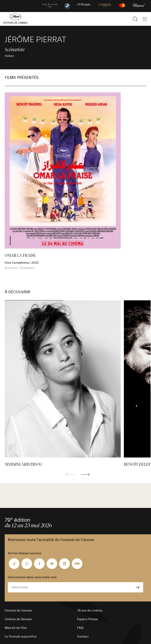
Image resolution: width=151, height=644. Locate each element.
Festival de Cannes (18, 611)
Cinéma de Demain (18, 619)
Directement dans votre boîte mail (32, 577)
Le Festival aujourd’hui (21, 637)
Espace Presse (87, 619)
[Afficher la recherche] (135, 19)
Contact (83, 637)
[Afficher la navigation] (145, 19)
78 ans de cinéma (90, 611)
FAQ (80, 628)
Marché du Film (16, 628)
